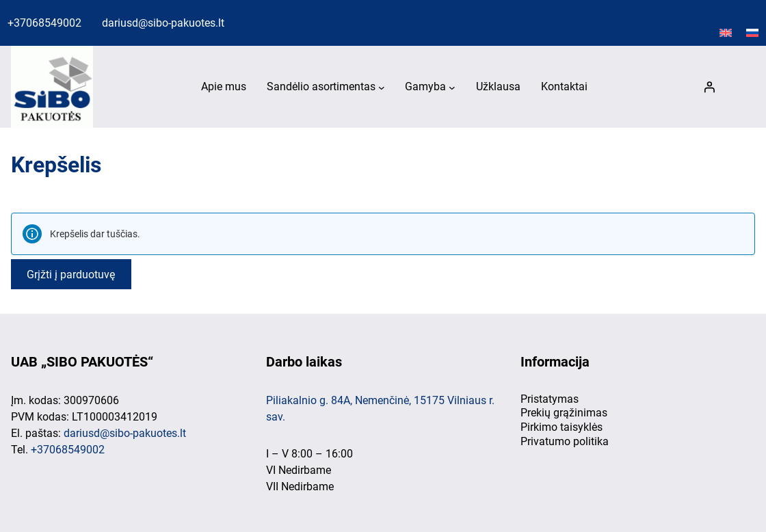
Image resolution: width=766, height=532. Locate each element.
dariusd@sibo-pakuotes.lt (163, 23)
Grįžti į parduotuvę (71, 274)
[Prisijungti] (709, 87)
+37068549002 (44, 23)
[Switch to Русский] (752, 34)
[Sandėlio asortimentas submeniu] (382, 88)
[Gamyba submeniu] (452, 88)
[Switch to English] (726, 34)
